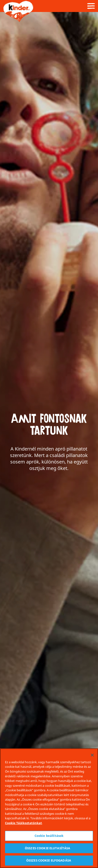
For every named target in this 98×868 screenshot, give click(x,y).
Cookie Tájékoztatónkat (23, 823)
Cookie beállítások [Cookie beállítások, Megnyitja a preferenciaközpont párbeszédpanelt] (49, 836)
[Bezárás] (92, 755)
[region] (49, 808)
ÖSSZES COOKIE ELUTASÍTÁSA (49, 848)
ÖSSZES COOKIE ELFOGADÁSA (49, 860)
